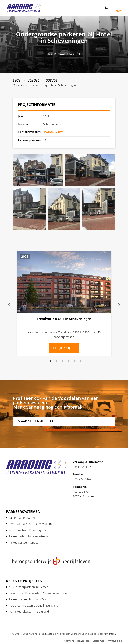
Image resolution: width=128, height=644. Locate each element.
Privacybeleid (115, 641)
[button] (38, 170)
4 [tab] (69, 361)
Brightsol (110, 634)
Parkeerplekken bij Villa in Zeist (28, 599)
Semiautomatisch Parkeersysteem (30, 524)
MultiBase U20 (54, 132)
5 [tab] (75, 361)
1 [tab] (50, 361)
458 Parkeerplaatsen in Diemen (29, 587)
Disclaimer (98, 641)
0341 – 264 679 (83, 467)
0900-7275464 (82, 479)
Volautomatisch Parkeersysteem (29, 530)
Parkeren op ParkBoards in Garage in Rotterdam (39, 593)
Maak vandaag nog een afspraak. (48, 407)
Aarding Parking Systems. (43, 634)
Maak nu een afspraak (37, 421)
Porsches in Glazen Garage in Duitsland (33, 606)
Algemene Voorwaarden (76, 641)
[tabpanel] (64, 304)
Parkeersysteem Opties (24, 542)
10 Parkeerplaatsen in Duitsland (29, 612)
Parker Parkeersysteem (23, 518)
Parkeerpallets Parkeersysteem (28, 536)
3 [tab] (62, 361)
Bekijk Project (64, 348)
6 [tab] (81, 361)
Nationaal (57, 54)
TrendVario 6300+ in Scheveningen (64, 319)
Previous (9, 304)
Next (119, 304)
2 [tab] (56, 361)
